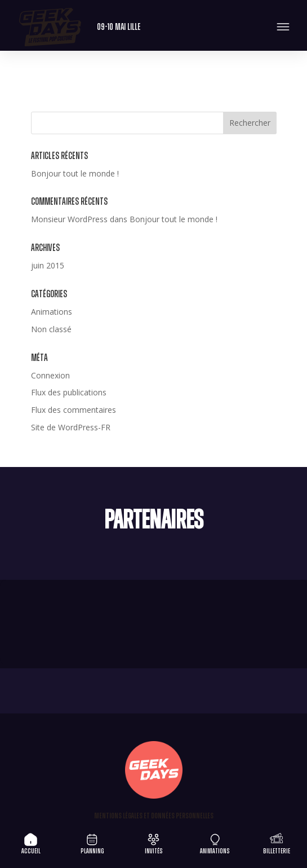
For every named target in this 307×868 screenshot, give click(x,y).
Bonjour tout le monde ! (75, 173)
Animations (52, 312)
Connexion (50, 375)
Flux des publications (69, 392)
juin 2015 (48, 265)
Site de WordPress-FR (71, 427)
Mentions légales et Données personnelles (154, 816)
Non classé (51, 329)
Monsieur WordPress (69, 219)
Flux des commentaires (74, 410)
